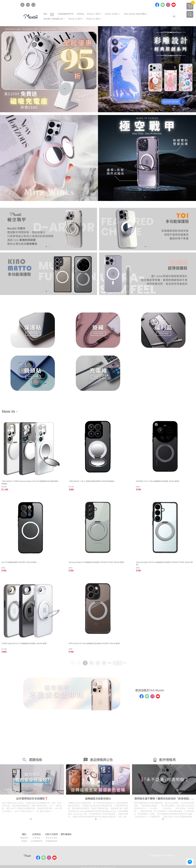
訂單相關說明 (36, 842)
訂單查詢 (36, 838)
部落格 (24, 842)
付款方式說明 (51, 835)
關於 (24, 835)
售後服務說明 (51, 842)
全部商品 (36, 835)
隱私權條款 (66, 835)
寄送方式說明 (51, 838)
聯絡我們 (24, 838)
